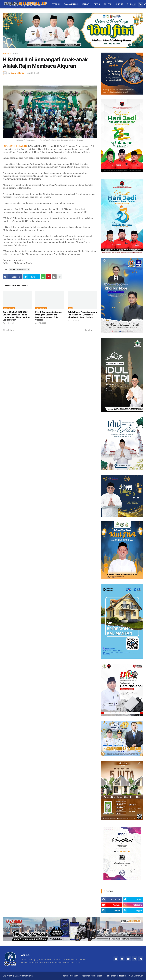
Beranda (7, 54)
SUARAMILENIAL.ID (15, 146)
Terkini (56, 4)
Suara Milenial (27, 976)
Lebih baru (9, 330)
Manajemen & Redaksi (116, 976)
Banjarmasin (71, 4)
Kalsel (86, 4)
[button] (134, 4)
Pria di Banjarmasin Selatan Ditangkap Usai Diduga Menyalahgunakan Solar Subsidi (48, 316)
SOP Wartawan (136, 976)
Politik (108, 4)
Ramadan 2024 (23, 269)
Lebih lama (90, 330)
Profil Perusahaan (70, 976)
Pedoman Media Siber (92, 976)
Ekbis (97, 4)
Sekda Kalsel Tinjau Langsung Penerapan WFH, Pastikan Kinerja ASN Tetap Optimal (82, 315)
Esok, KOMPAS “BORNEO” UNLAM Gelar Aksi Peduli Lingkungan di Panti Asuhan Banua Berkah (16, 316)
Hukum (119, 4)
